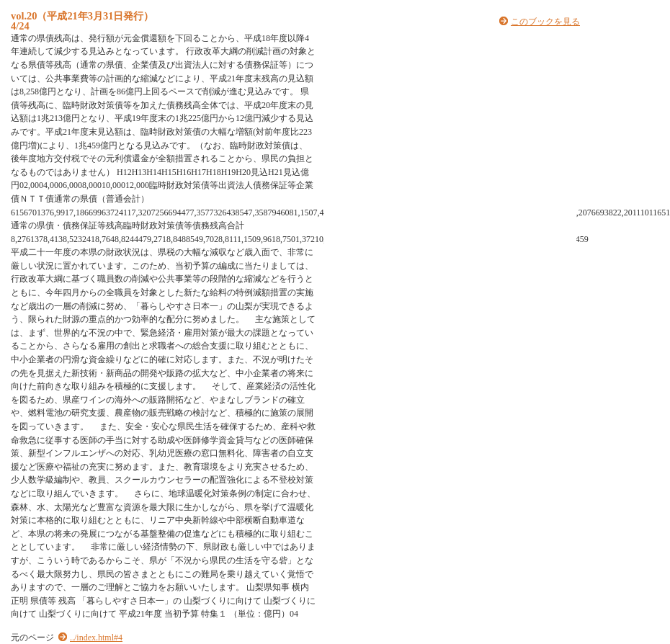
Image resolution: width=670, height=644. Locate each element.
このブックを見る (545, 22)
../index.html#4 (96, 638)
